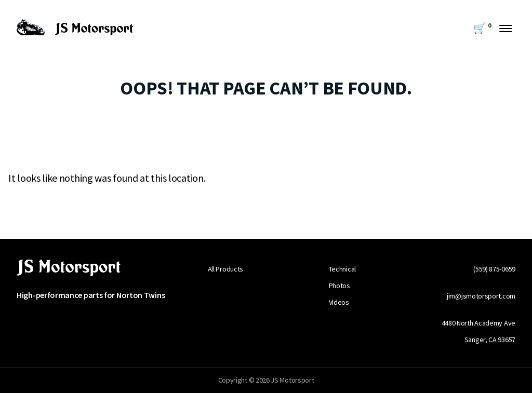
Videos (339, 302)
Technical (342, 269)
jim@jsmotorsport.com (481, 296)
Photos (340, 286)
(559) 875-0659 (494, 269)
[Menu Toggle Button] (506, 25)
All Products (225, 269)
